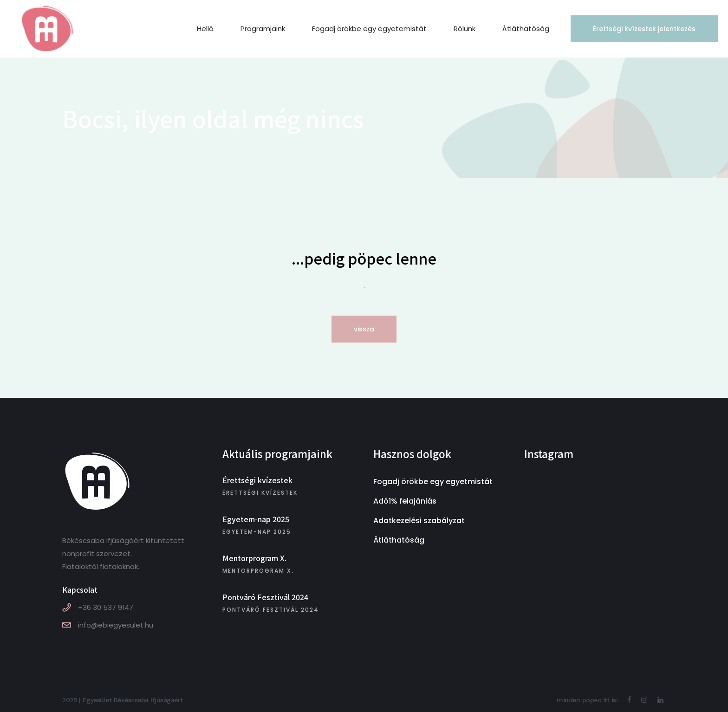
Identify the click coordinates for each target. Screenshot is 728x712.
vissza (364, 329)
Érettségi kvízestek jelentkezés (634, 29)
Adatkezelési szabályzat (419, 521)
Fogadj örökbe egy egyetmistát (433, 482)
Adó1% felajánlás (405, 501)
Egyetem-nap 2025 (256, 519)
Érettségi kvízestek (257, 480)
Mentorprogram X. (254, 558)
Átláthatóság (399, 540)
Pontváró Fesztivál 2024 (265, 597)
